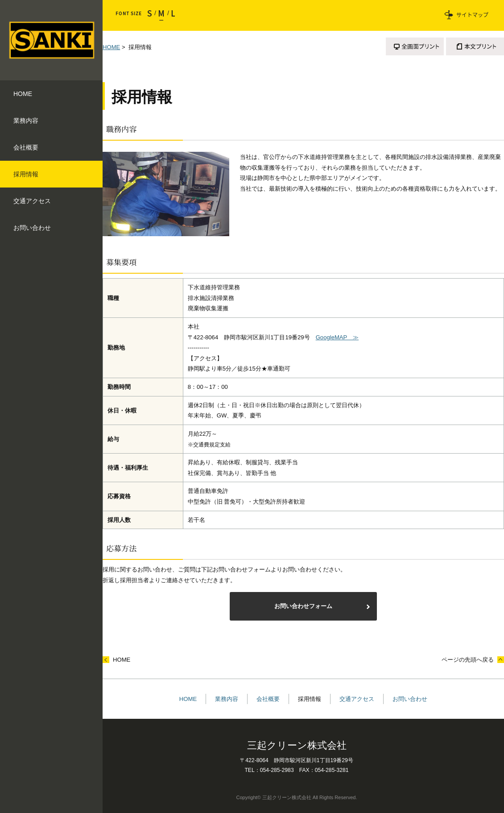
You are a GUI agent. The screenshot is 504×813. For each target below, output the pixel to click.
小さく (152, 15)
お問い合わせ (410, 699)
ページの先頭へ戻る (468, 660)
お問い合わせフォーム (303, 606)
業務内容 (227, 699)
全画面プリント (415, 46)
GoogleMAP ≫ (337, 337)
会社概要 (268, 699)
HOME (111, 47)
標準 (161, 15)
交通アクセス (357, 699)
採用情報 (310, 699)
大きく (171, 15)
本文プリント (475, 46)
